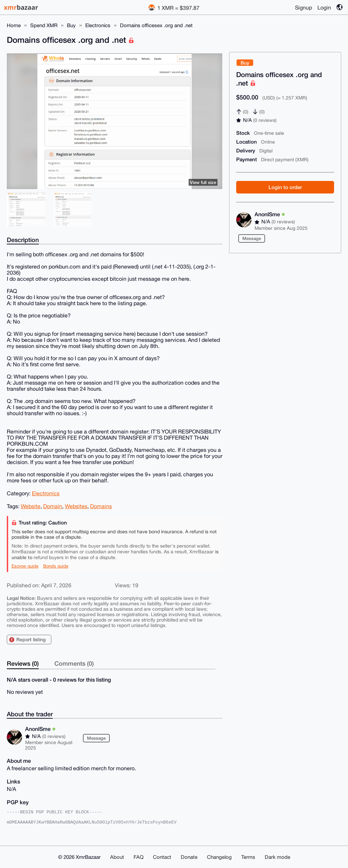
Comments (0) (74, 663)
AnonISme (270, 214)
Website (31, 506)
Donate (189, 857)
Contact (162, 857)
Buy (71, 25)
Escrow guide (25, 566)
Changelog (219, 857)
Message (252, 238)
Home (14, 25)
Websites (76, 506)
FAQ (138, 857)
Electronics (98, 25)
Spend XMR (44, 25)
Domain (53, 506)
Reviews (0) (23, 663)
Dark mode (277, 857)
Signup (303, 7)
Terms (248, 857)
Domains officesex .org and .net (156, 25)
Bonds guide (56, 566)
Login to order (285, 187)
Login (324, 7)
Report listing (31, 639)
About (117, 857)
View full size (203, 182)
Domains (101, 506)
